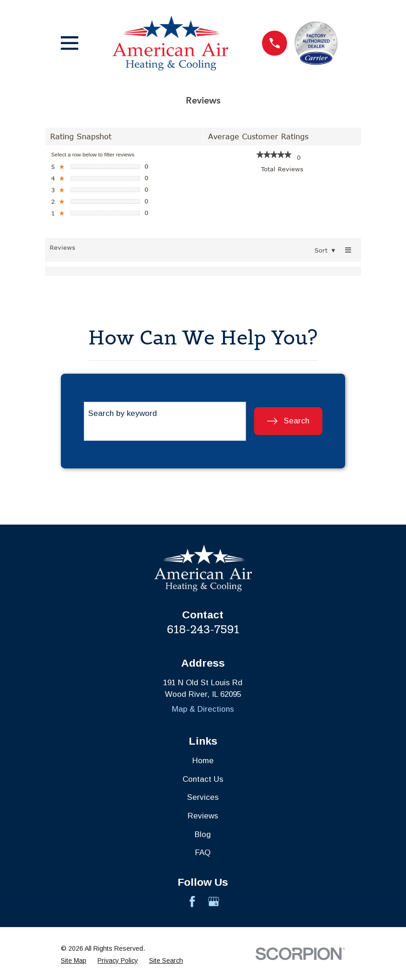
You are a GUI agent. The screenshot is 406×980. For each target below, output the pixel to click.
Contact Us (203, 779)
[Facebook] (192, 902)
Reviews (203, 816)
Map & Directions (203, 709)
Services (203, 797)
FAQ (203, 853)
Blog (203, 834)
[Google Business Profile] (214, 902)
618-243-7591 (203, 629)
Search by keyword (123, 413)
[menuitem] (74, 961)
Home (203, 761)
